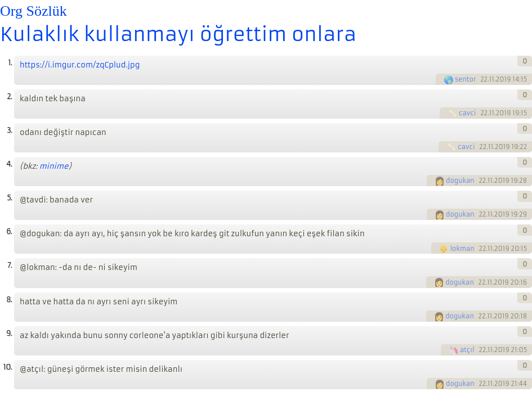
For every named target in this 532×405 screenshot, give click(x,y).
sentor (466, 79)
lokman (462, 249)
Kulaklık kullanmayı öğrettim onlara (178, 34)
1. (10, 63)
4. (9, 164)
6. (9, 231)
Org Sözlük (33, 11)
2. (9, 96)
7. (10, 265)
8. (9, 300)
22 (484, 79)
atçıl (467, 350)
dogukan (460, 181)
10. (8, 367)
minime (54, 166)
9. (9, 333)
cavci (467, 113)
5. (9, 198)
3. (9, 130)
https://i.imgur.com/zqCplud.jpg (80, 65)
